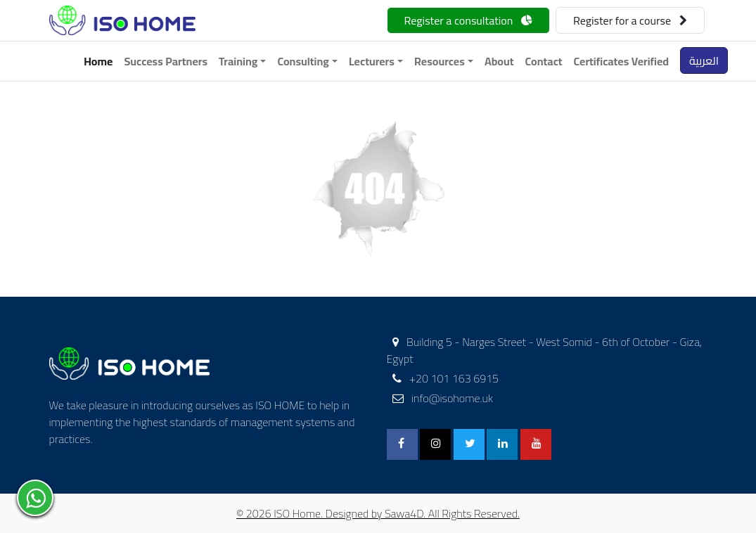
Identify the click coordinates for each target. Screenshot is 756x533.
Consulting (303, 61)
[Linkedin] (502, 444)
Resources (440, 61)
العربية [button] (704, 60)
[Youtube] (536, 444)
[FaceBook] (402, 444)
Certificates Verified (622, 61)
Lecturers (372, 61)
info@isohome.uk (443, 398)
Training (238, 61)
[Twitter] (469, 444)
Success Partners (166, 61)
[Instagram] (435, 444)
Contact (544, 61)
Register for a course (630, 20)
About (499, 61)
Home (98, 61)
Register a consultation (468, 20)
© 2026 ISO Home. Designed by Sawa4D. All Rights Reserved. (378, 513)
